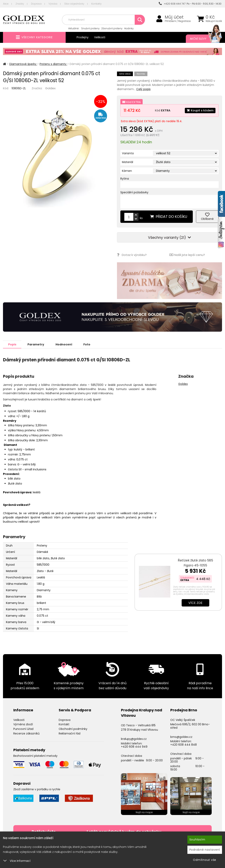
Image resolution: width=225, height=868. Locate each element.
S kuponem (187, 577)
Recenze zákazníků (26, 733)
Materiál (128, 162)
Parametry (36, 344)
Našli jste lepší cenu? (187, 255)
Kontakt (64, 724)
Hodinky (129, 28)
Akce (6, 4)
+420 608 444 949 (134, 746)
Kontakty (96, 4)
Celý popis (143, 89)
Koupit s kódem (200, 110)
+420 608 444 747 (172, 4)
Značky (20, 4)
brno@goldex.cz (181, 737)
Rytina (125, 179)
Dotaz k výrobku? (132, 255)
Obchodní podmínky (73, 729)
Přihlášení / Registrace (178, 21)
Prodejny (83, 37)
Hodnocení (64, 344)
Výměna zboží (23, 724)
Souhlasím (197, 839)
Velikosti (100, 37)
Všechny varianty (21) (169, 237)
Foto (87, 344)
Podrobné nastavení (205, 850)
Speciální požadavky (134, 192)
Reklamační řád (70, 733)
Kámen (127, 171)
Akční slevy (202, 39)
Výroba (53, 4)
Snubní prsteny (90, 28)
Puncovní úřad (23, 729)
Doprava (36, 4)
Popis (12, 344)
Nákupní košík (214, 21)
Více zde (195, 603)
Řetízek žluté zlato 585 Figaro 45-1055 (195, 563)
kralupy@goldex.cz (134, 739)
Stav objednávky (74, 4)
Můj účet (174, 17)
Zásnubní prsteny (112, 28)
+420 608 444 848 (184, 744)
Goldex (50, 88)
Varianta (128, 153)
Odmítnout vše (205, 860)
